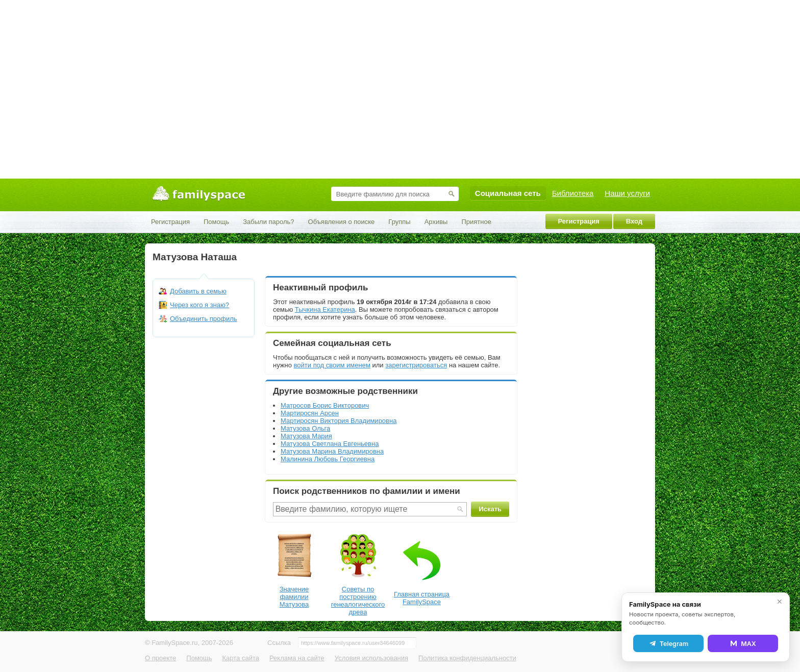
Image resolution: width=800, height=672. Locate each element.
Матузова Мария (306, 436)
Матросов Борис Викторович (325, 405)
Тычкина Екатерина (325, 309)
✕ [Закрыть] (780, 602)
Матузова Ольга (305, 428)
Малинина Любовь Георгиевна (328, 459)
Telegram (668, 643)
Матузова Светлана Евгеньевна (330, 444)
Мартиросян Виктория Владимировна (339, 421)
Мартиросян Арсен (310, 413)
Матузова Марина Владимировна (332, 451)
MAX (743, 643)
